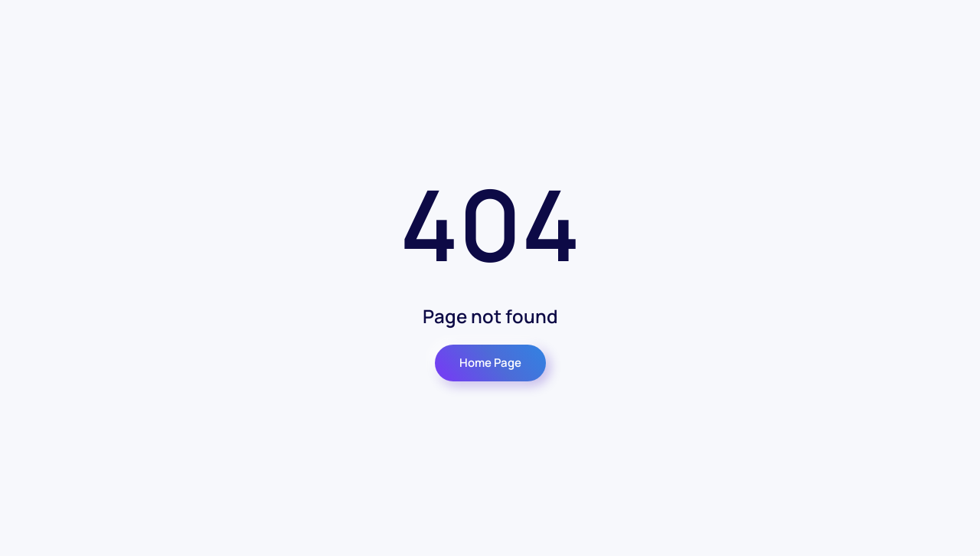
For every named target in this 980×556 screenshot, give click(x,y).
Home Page (490, 363)
